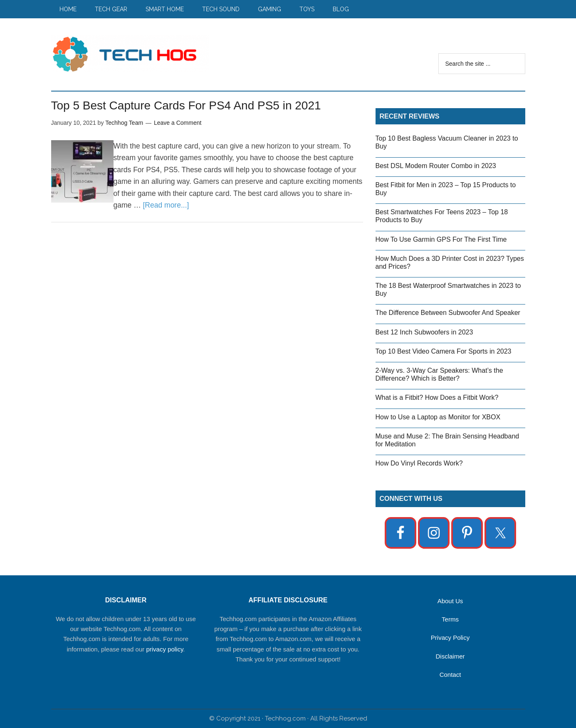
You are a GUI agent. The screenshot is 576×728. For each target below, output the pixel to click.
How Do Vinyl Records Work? (419, 463)
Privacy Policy (450, 638)
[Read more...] (166, 205)
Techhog (130, 54)
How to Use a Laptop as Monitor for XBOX (438, 417)
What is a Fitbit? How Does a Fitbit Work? (437, 397)
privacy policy (164, 649)
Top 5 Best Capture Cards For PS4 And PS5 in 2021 (186, 105)
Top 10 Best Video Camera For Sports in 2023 (444, 351)
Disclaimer (450, 656)
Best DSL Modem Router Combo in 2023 (436, 166)
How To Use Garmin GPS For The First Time (441, 239)
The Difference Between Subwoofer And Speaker (448, 313)
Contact (450, 675)
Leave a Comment (178, 123)
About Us (450, 601)
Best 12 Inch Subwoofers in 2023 (424, 332)
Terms (450, 619)
